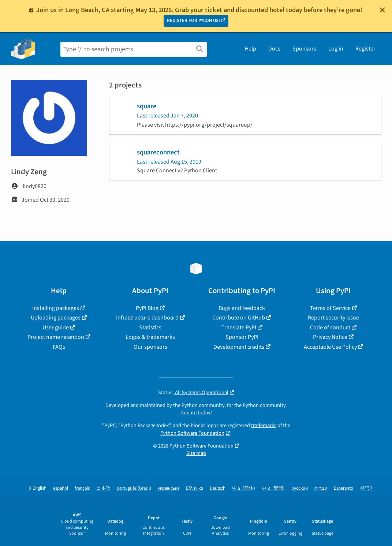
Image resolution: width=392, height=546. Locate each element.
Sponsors (304, 49)
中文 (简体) (244, 488)
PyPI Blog (147, 308)
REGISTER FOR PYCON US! (193, 20)
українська (169, 488)
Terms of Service (330, 308)
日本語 (103, 488)
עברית (321, 488)
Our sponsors (150, 347)
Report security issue (333, 318)
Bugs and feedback (242, 308)
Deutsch (218, 488)
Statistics (150, 328)
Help (251, 49)
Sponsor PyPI (242, 337)
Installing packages (56, 308)
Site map (196, 453)
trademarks (264, 425)
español (61, 488)
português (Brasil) (134, 488)
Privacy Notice (330, 337)
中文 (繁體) (273, 488)
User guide (56, 328)
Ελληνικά (195, 488)
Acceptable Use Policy (330, 347)
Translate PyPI (239, 328)
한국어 (367, 488)
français (82, 488)
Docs (274, 49)
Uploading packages (56, 318)
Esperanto (344, 488)
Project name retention (56, 337)
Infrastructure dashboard (147, 318)
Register (365, 49)
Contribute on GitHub (239, 318)
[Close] (382, 10)
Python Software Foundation (192, 433)
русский (300, 488)
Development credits (239, 347)
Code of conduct (330, 328)
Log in (336, 49)
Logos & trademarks (150, 337)
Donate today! (196, 413)
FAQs (59, 347)
